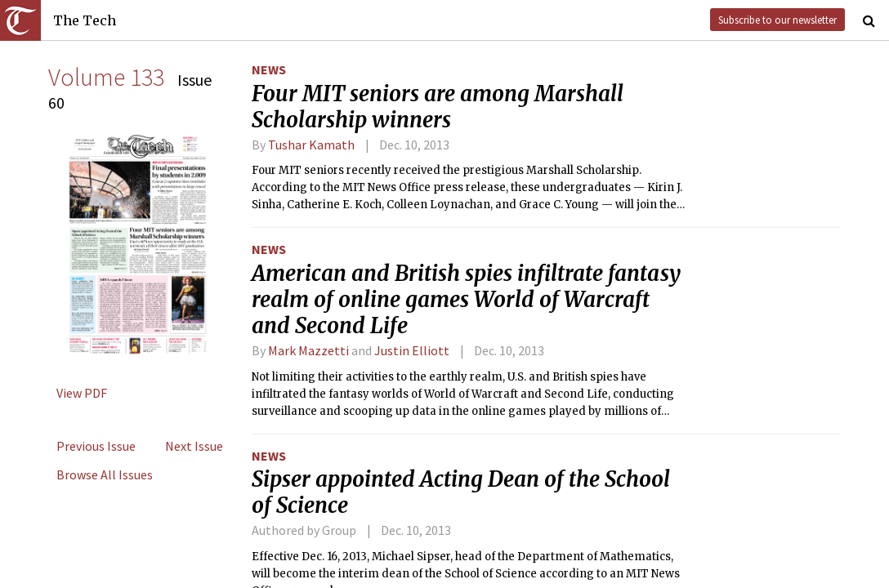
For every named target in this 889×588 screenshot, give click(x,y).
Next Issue (194, 446)
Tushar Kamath (311, 145)
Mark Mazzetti (308, 350)
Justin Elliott (412, 350)
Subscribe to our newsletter (777, 20)
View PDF (82, 393)
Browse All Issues (105, 474)
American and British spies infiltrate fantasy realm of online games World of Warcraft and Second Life (466, 300)
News (269, 69)
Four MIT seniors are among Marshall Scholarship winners (438, 107)
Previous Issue (96, 446)
